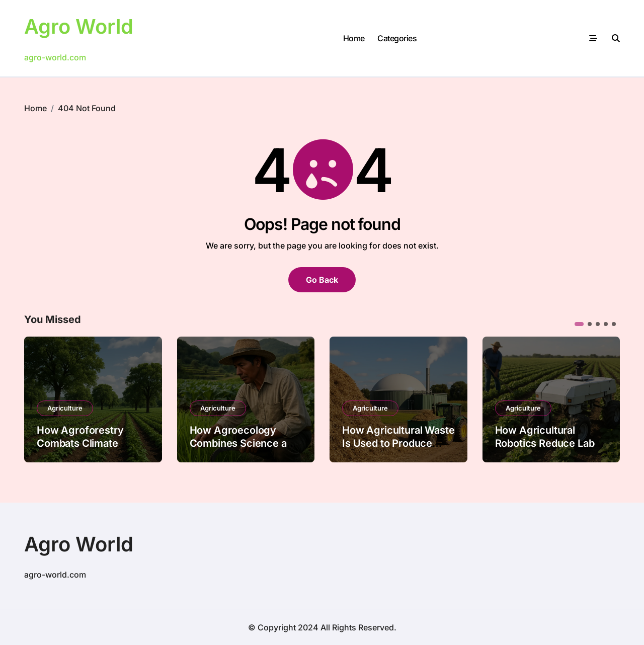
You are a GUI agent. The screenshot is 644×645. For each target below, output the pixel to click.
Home (354, 38)
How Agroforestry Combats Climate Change (80, 443)
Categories (397, 38)
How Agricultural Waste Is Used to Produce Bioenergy (398, 443)
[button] (579, 324)
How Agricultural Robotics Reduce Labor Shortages (550, 443)
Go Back (322, 279)
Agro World (79, 26)
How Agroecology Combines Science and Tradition (244, 443)
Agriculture (65, 408)
